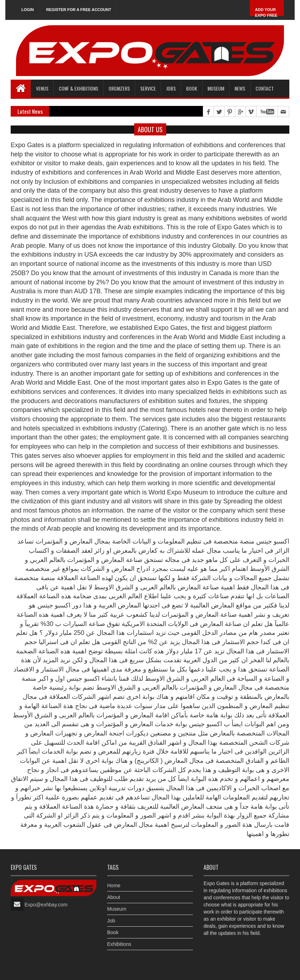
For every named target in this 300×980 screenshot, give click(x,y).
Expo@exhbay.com (46, 905)
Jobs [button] (171, 88)
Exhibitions (119, 944)
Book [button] (192, 88)
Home (114, 885)
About (114, 897)
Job (111, 921)
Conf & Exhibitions (78, 88)
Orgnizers (119, 88)
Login (28, 10)
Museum (216, 88)
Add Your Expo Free (266, 12)
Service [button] (148, 88)
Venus (42, 88)
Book (113, 932)
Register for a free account (79, 10)
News (240, 88)
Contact (265, 88)
